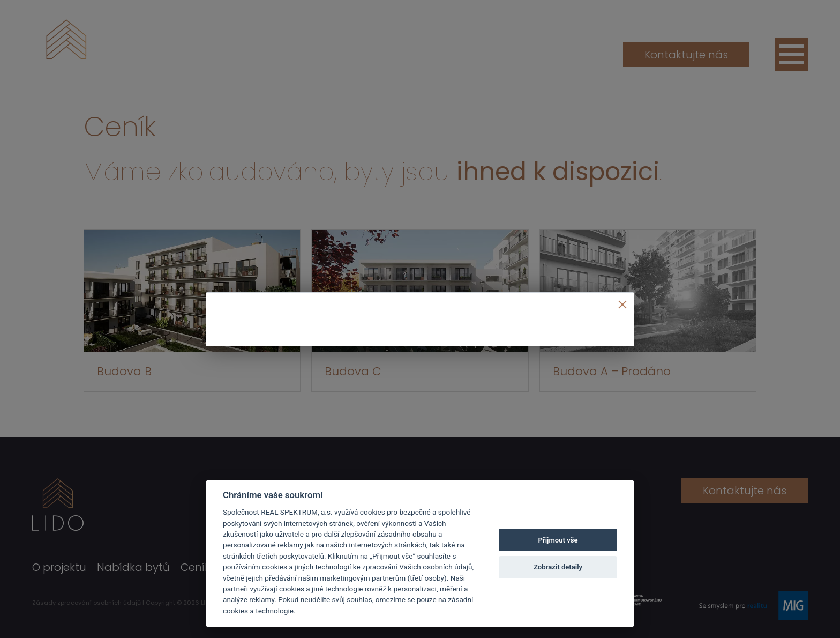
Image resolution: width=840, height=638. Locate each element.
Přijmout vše (558, 540)
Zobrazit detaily (558, 567)
